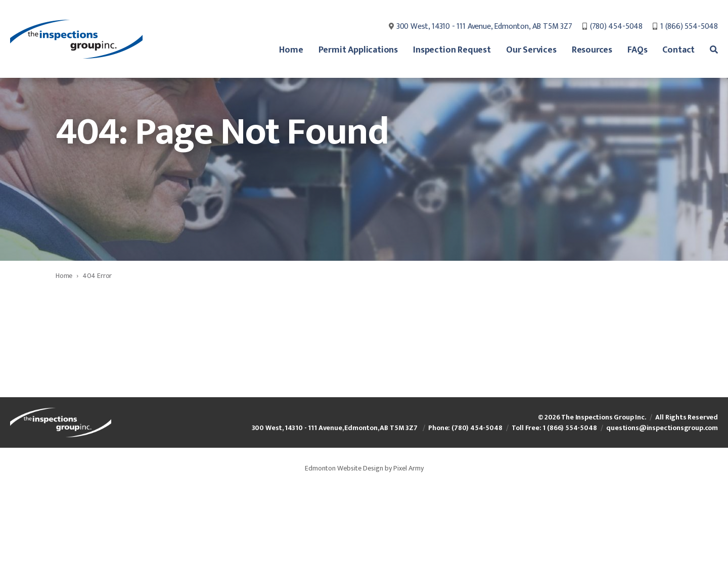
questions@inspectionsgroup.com (662, 500)
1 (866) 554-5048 (689, 28)
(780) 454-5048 (616, 28)
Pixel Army (408, 540)
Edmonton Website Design (344, 540)
